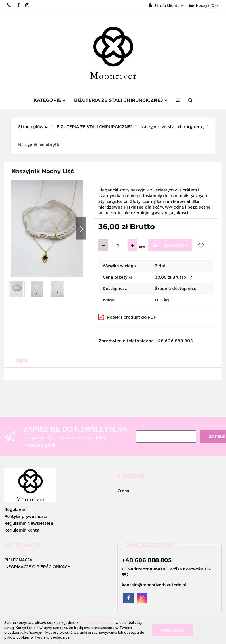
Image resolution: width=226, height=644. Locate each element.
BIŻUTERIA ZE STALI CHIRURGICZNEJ (121, 100)
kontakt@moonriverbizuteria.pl (154, 585)
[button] (204, 6)
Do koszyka (170, 245)
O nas (123, 491)
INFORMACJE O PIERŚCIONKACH (37, 567)
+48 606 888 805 (147, 560)
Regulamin (15, 509)
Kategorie (49, 100)
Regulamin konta (22, 530)
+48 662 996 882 (9, 5)
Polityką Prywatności (97, 622)
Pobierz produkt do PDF (127, 317)
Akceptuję (173, 630)
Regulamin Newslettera (29, 523)
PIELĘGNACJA (18, 560)
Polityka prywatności (26, 516)
